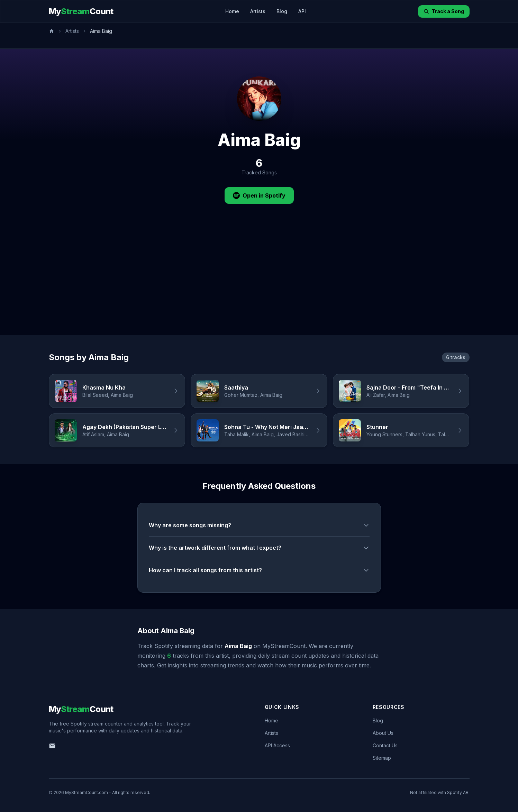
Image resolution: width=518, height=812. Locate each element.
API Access (277, 745)
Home (232, 11)
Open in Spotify (259, 195)
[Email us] (52, 746)
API (302, 11)
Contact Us (385, 745)
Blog (282, 11)
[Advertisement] (259, 283)
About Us (383, 733)
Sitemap (382, 758)
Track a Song (444, 11)
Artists (258, 11)
